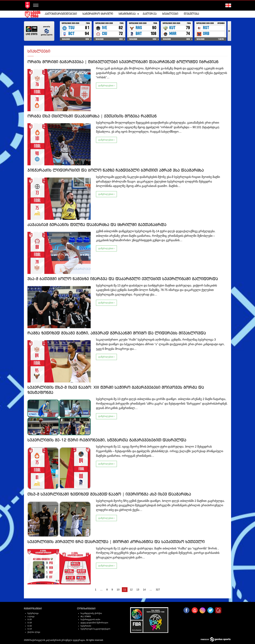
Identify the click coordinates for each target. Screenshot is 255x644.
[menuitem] (61, 14)
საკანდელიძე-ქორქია (91, 613)
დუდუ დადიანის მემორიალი (94, 623)
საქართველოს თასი (90, 619)
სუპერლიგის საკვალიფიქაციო (95, 629)
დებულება (191, 14)
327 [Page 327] (158, 590)
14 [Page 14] (144, 590)
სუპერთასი (86, 626)
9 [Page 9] (112, 590)
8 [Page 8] (107, 590)
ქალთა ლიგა (34, 632)
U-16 (30, 626)
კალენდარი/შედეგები (61, 14)
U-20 (30, 619)
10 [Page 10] (118, 590)
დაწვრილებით (106, 86)
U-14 (30, 629)
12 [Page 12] (131, 590)
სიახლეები (170, 14)
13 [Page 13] (138, 590)
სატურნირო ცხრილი (98, 14)
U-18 (30, 623)
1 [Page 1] (96, 590)
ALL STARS (86, 616)
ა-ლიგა (31, 616)
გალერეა (150, 14)
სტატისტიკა (127, 14)
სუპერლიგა (33, 613)
